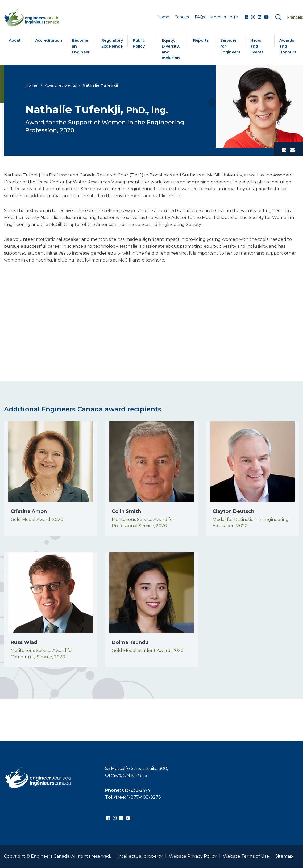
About (15, 40)
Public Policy (139, 43)
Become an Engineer (81, 46)
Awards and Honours (288, 46)
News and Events (257, 46)
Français (295, 17)
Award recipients (60, 85)
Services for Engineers (230, 46)
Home (31, 85)
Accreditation (49, 40)
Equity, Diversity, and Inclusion (171, 49)
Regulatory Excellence (112, 43)
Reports (201, 40)
